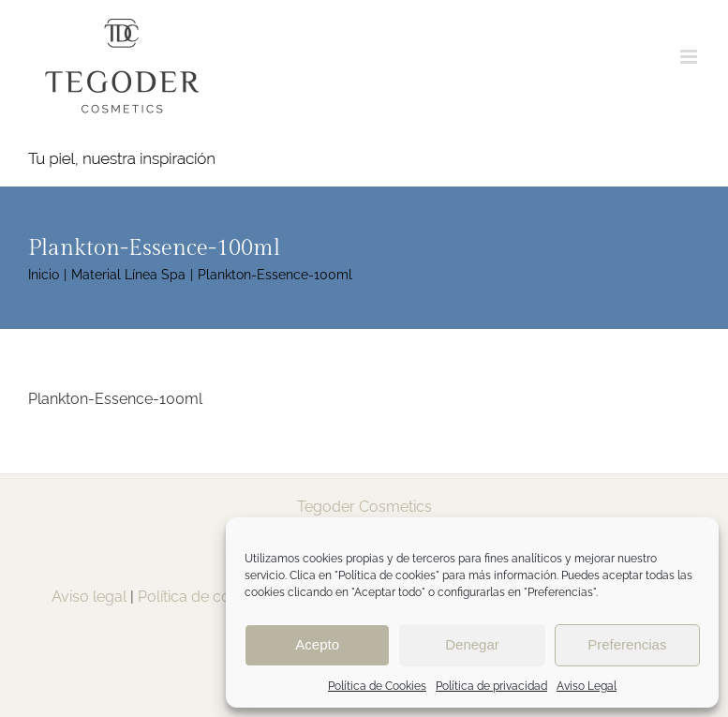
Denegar (472, 644)
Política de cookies (202, 597)
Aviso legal (89, 597)
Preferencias (627, 644)
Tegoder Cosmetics (364, 507)
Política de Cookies (377, 686)
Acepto (317, 644)
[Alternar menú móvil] (690, 57)
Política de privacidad (491, 686)
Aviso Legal (587, 686)
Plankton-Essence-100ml (115, 399)
